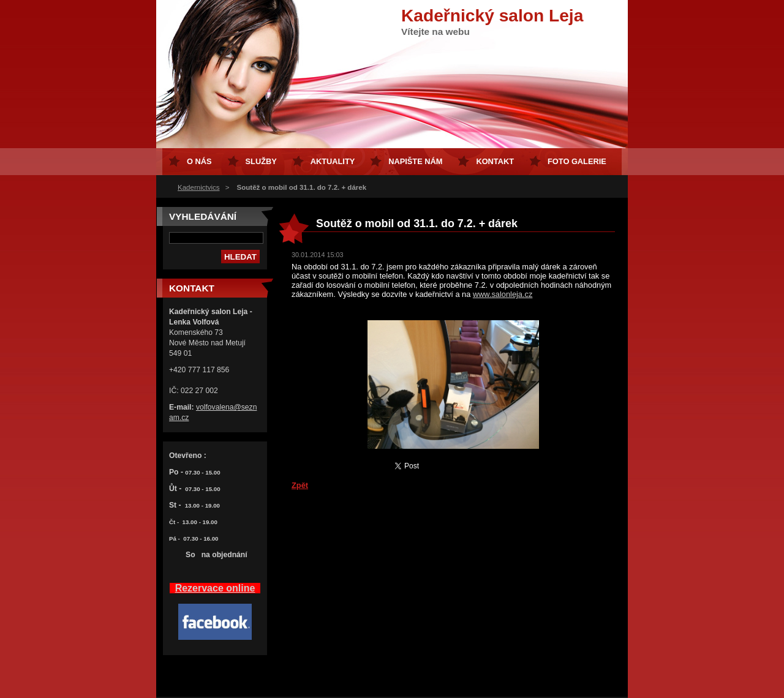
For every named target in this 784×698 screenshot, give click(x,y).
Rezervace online (215, 588)
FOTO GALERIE (577, 161)
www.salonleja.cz (503, 294)
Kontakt (495, 161)
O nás (199, 161)
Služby (261, 161)
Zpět (300, 485)
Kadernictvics (198, 187)
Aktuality (333, 161)
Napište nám (415, 161)
